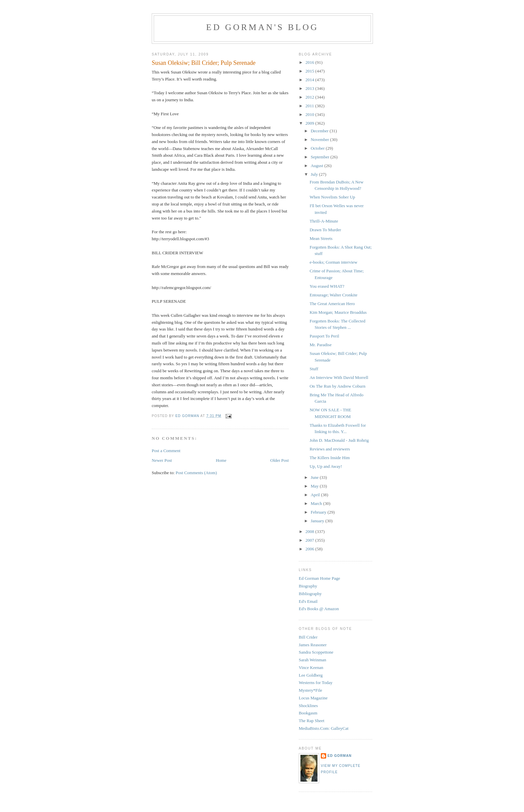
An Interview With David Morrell (339, 377)
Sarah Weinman (312, 660)
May (315, 486)
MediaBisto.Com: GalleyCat (324, 728)
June (315, 477)
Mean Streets (321, 238)
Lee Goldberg (311, 675)
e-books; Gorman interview (333, 262)
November (320, 140)
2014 (310, 80)
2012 (310, 97)
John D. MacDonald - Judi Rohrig (339, 440)
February (319, 512)
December (320, 131)
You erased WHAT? (327, 286)
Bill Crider (308, 637)
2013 (310, 88)
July (315, 174)
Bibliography (310, 594)
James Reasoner (313, 645)
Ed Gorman (340, 756)
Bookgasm (308, 713)
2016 (310, 62)
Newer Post (162, 460)
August (318, 166)
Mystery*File (310, 690)
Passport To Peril (324, 336)
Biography (308, 586)
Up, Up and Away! (326, 466)
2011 (310, 106)
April (316, 495)
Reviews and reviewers (330, 449)
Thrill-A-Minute (324, 221)
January (318, 521)
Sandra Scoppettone (316, 652)
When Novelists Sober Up (332, 197)
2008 (310, 531)
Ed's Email (308, 601)
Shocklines (308, 706)
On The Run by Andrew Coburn (337, 386)
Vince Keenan (311, 667)
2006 (310, 549)
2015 (310, 71)
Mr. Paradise (320, 345)
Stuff (314, 369)
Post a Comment (166, 451)
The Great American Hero (332, 304)
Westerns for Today (316, 683)
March (317, 503)
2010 (310, 114)
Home (221, 460)
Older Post (280, 460)
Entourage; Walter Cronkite (333, 295)
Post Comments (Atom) (196, 473)
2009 (310, 123)
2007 (310, 540)
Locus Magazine (313, 698)
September (321, 157)
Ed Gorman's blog (262, 27)
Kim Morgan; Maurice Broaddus (338, 312)
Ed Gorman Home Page (319, 578)
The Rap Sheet (312, 721)
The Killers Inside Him (330, 458)
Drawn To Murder (325, 230)
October (318, 148)
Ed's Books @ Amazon (319, 609)
